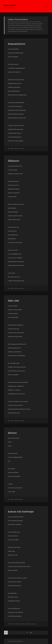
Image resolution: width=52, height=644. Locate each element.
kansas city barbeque (21, 511)
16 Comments (20, 499)
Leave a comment (20, 149)
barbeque (18, 624)
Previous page (6, 633)
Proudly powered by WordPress (16, 641)
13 (28, 632)
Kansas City (24, 624)
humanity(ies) (17, 44)
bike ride (14, 301)
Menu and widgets (46, 8)
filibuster (14, 161)
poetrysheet (10, 5)
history (12, 433)
